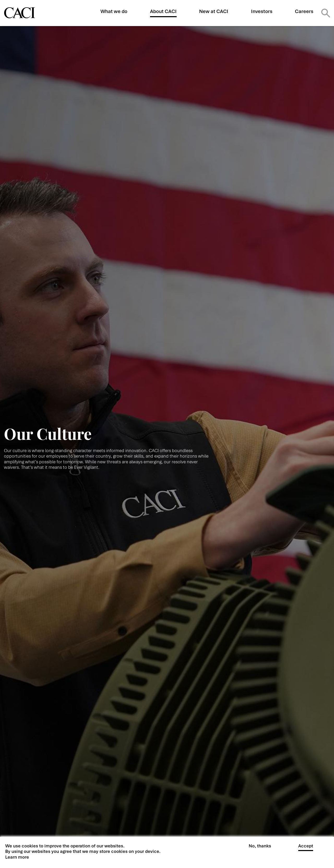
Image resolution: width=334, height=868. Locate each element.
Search (326, 13)
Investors (262, 11)
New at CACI (214, 11)
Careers (304, 11)
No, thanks (260, 846)
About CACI (163, 11)
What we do (114, 11)
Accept (306, 846)
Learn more (17, 857)
